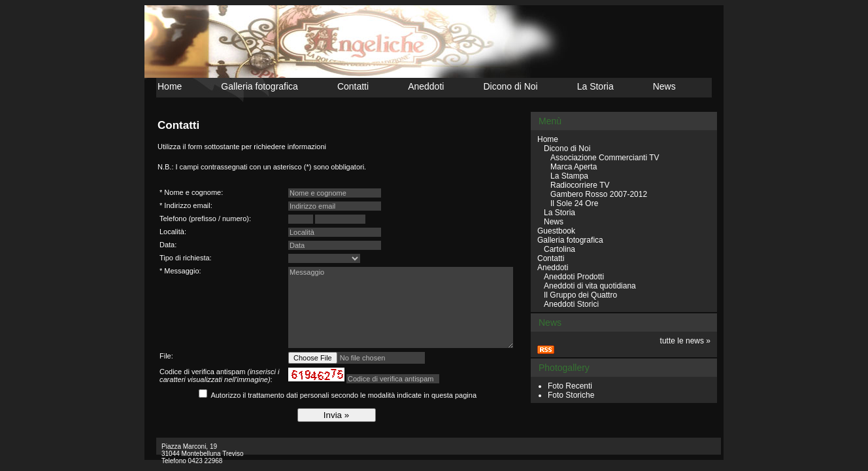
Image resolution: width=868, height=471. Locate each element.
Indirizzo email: (188, 205)
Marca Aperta (574, 167)
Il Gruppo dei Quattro (580, 295)
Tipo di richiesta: (186, 258)
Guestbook (556, 231)
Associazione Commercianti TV (605, 158)
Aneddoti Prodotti (574, 277)
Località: (173, 232)
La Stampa (569, 176)
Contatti (353, 86)
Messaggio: (182, 271)
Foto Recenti (570, 386)
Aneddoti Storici (571, 304)
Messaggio (401, 307)
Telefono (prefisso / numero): (205, 218)
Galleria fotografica (259, 86)
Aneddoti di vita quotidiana (590, 286)
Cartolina (559, 249)
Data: (168, 245)
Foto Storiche (571, 395)
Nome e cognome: (193, 192)
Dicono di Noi (510, 86)
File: (166, 356)
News (664, 86)
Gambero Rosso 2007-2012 (599, 194)
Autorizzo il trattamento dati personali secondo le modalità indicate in (343, 395)
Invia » (336, 415)
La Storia (595, 86)
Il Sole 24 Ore (574, 203)
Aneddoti (426, 86)
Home (170, 86)
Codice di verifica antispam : (219, 375)
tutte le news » (685, 341)
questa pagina (454, 395)
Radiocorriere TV (580, 185)
